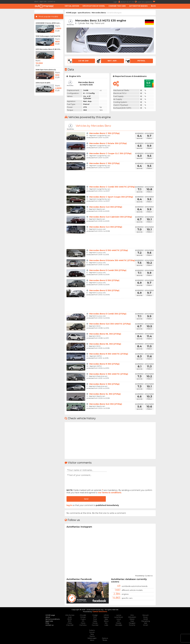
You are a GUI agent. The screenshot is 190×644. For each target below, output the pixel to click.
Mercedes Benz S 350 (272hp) (104, 384)
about (36, 1)
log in (69, 505)
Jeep (106, 619)
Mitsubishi (132, 617)
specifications (84, 13)
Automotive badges (138, 6)
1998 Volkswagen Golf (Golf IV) (48, 36)
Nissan (132, 619)
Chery (70, 623)
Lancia (119, 615)
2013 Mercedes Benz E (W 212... (48, 49)
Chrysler (83, 615)
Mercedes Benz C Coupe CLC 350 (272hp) (110, 153)
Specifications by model (94, 6)
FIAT (95, 617)
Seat (146, 623)
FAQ (47, 623)
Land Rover (119, 617)
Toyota (92, 636)
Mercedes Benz (99, 13)
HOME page (71, 13)
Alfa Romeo (70, 615)
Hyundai (95, 625)
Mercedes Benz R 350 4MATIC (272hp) (109, 354)
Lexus (119, 619)
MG (119, 621)
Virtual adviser (72, 6)
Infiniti (106, 615)
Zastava (105, 638)
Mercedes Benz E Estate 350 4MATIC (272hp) (112, 260)
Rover (146, 617)
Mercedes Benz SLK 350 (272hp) (106, 404)
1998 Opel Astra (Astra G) (46, 70)
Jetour (106, 621)
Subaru (92, 630)
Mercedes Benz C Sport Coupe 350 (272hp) (111, 197)
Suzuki (92, 632)
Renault (146, 615)
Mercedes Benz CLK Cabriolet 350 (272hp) (111, 217)
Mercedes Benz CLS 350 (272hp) (106, 227)
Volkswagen (92, 638)
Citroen (83, 617)
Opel (132, 621)
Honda (95, 623)
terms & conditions (53, 619)
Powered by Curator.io (144, 575)
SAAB (146, 619)
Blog (153, 6)
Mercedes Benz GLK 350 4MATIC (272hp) (110, 324)
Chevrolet (70, 625)
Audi (70, 617)
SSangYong (146, 621)
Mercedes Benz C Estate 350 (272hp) (108, 143)
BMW (70, 619)
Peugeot (132, 623)
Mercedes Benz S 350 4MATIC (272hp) (109, 374)
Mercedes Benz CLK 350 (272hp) (106, 207)
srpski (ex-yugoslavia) (147, 2)
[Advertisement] (174, 50)
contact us (51, 1)
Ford (95, 619)
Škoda (105, 640)
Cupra (83, 619)
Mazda (119, 623)
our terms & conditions (110, 493)
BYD (70, 621)
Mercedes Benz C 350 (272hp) (104, 133)
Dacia (83, 623)
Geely (95, 621)
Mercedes (119, 625)
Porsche (132, 625)
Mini (132, 615)
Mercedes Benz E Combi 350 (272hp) (108, 270)
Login (117, 2)
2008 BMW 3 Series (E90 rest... (48, 23)
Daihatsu (83, 625)
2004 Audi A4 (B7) (43, 83)
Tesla (92, 634)
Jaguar (106, 617)
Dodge (95, 615)
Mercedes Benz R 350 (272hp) (104, 364)
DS (83, 621)
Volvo (92, 640)
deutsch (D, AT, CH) (129, 2)
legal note (43, 1)
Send (86, 499)
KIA (106, 623)
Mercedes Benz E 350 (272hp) (104, 280)
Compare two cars (117, 6)
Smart (146, 625)
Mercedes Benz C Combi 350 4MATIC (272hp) (112, 187)
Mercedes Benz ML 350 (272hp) (105, 334)
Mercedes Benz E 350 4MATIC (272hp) (109, 250)
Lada (106, 625)
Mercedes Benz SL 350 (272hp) (105, 394)
